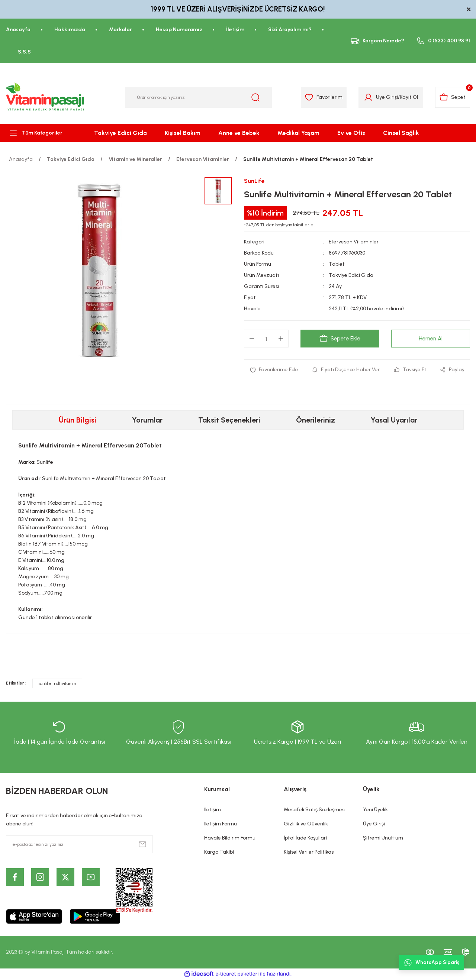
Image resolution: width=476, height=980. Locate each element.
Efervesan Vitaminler (354, 242)
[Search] (198, 97)
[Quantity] (266, 339)
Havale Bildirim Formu (230, 838)
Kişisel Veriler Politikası (309, 852)
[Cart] (452, 97)
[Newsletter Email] (79, 845)
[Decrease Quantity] (252, 339)
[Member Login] (366, 97)
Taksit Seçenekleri (229, 420)
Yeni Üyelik (375, 810)
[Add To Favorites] (274, 370)
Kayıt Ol (407, 97)
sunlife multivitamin (57, 684)
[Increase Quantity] (281, 339)
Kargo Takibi (219, 852)
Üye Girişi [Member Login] (385, 97)
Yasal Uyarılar (394, 420)
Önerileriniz (316, 420)
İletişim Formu (221, 824)
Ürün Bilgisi (78, 420)
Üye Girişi (374, 824)
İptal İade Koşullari (305, 838)
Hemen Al (431, 339)
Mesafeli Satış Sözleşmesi (315, 810)
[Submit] (142, 845)
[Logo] (45, 97)
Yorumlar (147, 420)
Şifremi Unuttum (383, 838)
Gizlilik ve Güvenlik (306, 824)
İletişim (213, 810)
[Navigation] (40, 133)
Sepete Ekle (340, 339)
